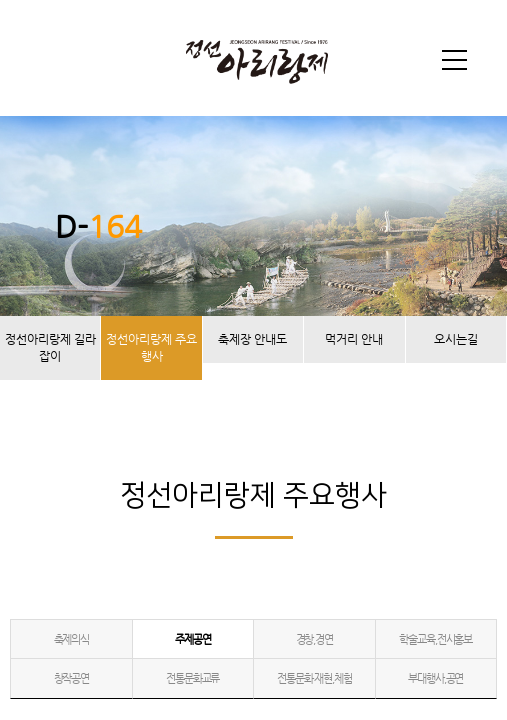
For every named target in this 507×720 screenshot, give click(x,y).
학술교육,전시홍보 (435, 639)
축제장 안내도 (252, 339)
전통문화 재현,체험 (314, 678)
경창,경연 (314, 639)
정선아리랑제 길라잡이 (50, 347)
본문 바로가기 (0, 0)
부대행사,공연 (435, 678)
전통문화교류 (192, 678)
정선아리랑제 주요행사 (151, 347)
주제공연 (192, 639)
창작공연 (71, 678)
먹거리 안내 (354, 339)
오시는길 (456, 339)
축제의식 (71, 639)
